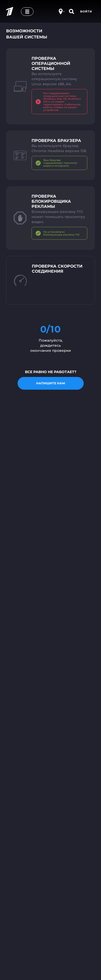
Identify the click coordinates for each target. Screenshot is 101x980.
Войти (86, 11)
